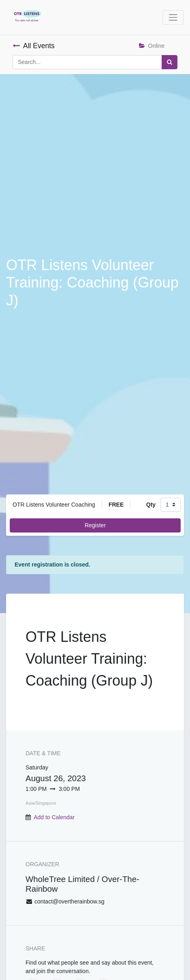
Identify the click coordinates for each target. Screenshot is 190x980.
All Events (34, 46)
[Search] (170, 62)
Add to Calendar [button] (54, 817)
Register (95, 525)
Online (152, 46)
